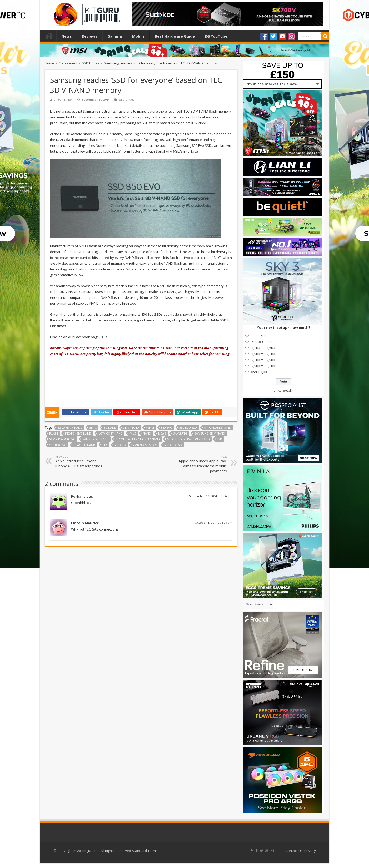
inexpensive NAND (78, 433)
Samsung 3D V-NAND (210, 433)
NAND (147, 433)
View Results (284, 391)
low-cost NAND (111, 433)
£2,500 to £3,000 (262, 366)
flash (54, 433)
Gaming (115, 36)
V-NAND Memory (145, 445)
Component (68, 63)
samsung (180, 433)
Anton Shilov (64, 100)
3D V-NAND (131, 428)
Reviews (90, 36)
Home (49, 36)
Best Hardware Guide (175, 36)
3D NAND (110, 428)
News (67, 36)
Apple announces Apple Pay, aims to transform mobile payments (200, 464)
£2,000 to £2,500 (262, 360)
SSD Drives (91, 63)
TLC (105, 445)
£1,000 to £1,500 (262, 348)
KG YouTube (216, 36)
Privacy (310, 851)
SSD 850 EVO (58, 445)
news (162, 433)
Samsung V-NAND (96, 439)
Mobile (138, 36)
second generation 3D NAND (138, 439)
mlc (133, 433)
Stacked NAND (84, 445)
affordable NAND (218, 428)
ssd (220, 439)
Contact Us (294, 851)
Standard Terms (145, 851)
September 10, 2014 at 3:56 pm (211, 496)
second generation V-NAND (188, 439)
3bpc (93, 428)
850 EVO (167, 428)
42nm (150, 428)
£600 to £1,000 (261, 342)
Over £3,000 (259, 372)
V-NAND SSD (173, 445)
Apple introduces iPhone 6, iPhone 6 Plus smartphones (82, 461)
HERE (105, 337)
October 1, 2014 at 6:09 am (213, 523)
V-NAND (120, 445)
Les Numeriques (103, 145)
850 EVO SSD (188, 428)
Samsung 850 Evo (62, 439)
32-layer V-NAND (70, 428)
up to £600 (258, 336)
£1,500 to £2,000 (262, 354)
